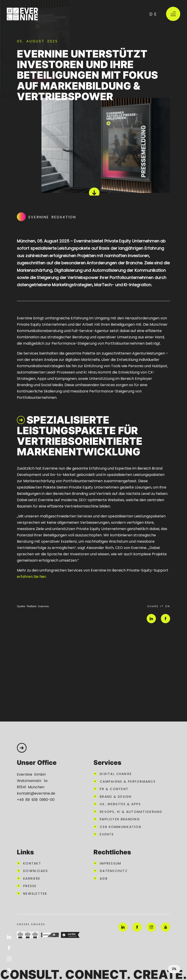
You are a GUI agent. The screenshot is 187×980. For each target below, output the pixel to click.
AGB (104, 878)
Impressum (111, 863)
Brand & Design (116, 796)
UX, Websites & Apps (120, 804)
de (154, 14)
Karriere (32, 878)
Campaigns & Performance (128, 781)
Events (107, 834)
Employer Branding (120, 819)
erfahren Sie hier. (32, 576)
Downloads (36, 871)
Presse (30, 886)
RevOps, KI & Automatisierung (131, 812)
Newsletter (35, 893)
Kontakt (32, 863)
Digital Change (116, 774)
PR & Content (114, 789)
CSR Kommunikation (121, 827)
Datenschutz (114, 871)
